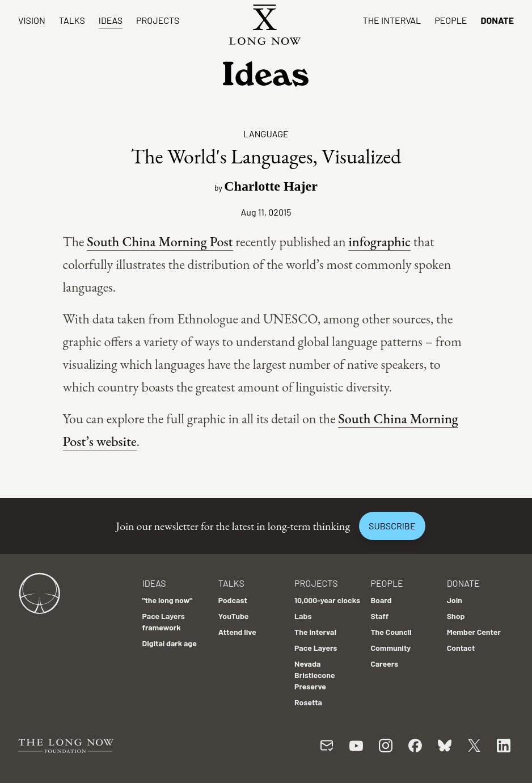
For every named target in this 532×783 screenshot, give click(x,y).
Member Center (474, 632)
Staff (379, 616)
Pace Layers (316, 648)
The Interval (392, 20)
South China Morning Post (160, 241)
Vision (32, 20)
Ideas (111, 20)
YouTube (234, 616)
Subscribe (392, 526)
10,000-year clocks (327, 600)
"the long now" (168, 600)
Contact (461, 648)
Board (381, 600)
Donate (497, 20)
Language (266, 134)
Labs (303, 616)
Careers (384, 664)
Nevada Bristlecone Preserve (315, 675)
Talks (72, 20)
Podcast (233, 600)
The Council (391, 632)
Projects (158, 20)
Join (455, 600)
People (451, 20)
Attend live (237, 632)
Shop (456, 616)
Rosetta (308, 702)
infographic (379, 241)
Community (390, 648)
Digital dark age (170, 643)
